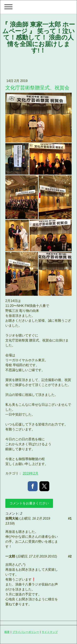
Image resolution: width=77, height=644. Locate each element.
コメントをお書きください (29, 503)
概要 (7, 632)
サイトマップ (50, 632)
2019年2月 (30, 473)
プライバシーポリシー (26, 632)
